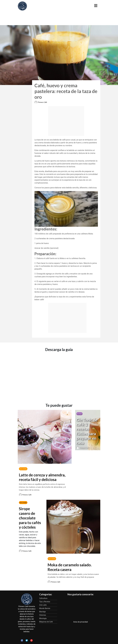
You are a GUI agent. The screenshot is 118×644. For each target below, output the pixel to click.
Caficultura (43, 598)
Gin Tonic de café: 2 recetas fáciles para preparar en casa (87, 431)
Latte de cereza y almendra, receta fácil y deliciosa (42, 477)
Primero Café (42, 102)
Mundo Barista (45, 608)
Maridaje (42, 612)
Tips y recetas (23, 469)
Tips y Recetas (45, 602)
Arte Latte (43, 605)
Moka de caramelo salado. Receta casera (70, 567)
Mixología (79, 414)
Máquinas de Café (46, 622)
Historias (43, 615)
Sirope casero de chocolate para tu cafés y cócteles (30, 518)
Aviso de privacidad (81, 622)
